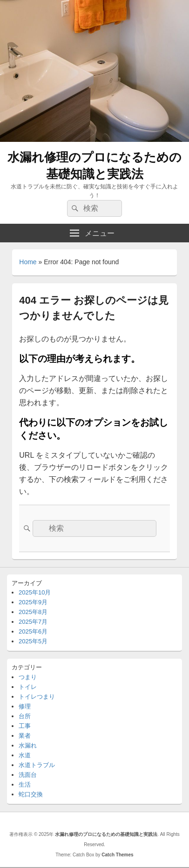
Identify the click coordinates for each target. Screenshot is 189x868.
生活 (25, 785)
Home (28, 262)
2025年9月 (33, 602)
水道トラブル (37, 765)
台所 (25, 716)
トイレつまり (37, 697)
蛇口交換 (31, 794)
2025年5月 (33, 641)
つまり (28, 677)
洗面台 (28, 775)
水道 (25, 755)
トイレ (28, 687)
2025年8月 (33, 612)
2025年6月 (33, 631)
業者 (25, 736)
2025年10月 (35, 592)
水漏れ (28, 745)
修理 (25, 706)
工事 (25, 726)
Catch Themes (117, 855)
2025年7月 (33, 622)
